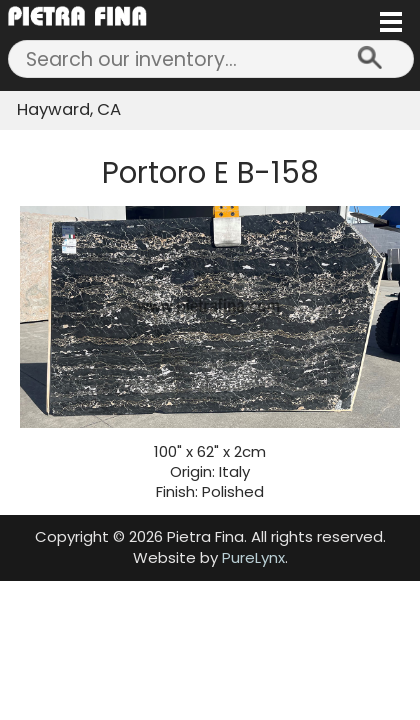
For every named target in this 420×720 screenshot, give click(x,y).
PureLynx (253, 557)
